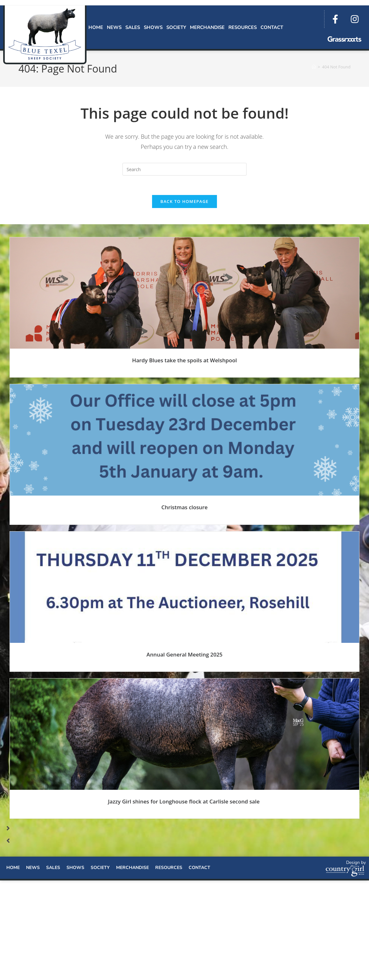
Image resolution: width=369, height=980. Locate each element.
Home (96, 27)
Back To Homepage (184, 201)
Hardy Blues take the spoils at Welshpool (184, 360)
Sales (133, 27)
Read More (185, 374)
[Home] (314, 67)
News (114, 27)
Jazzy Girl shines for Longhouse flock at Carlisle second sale (184, 801)
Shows (153, 27)
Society (176, 27)
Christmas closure (184, 507)
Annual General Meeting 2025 (185, 654)
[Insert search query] (184, 169)
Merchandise (207, 27)
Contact (272, 27)
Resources (243, 27)
